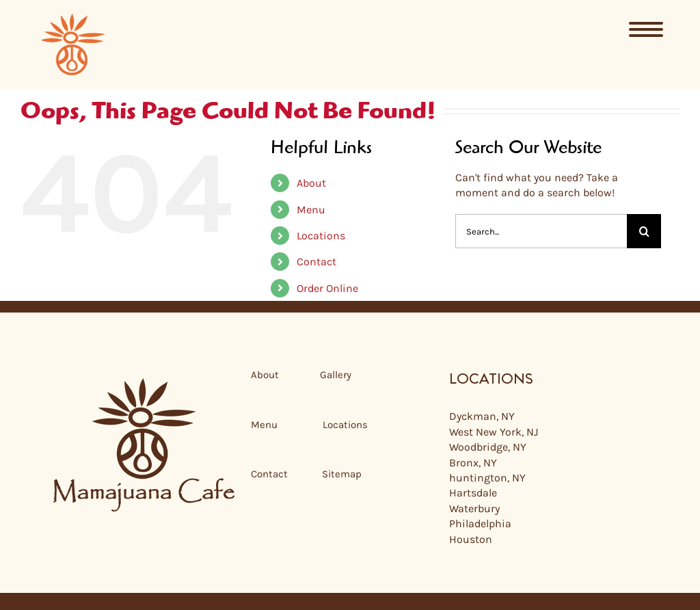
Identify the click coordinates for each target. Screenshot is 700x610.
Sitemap (342, 474)
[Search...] (541, 231)
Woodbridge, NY (488, 447)
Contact (317, 262)
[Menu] (646, 29)
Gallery (336, 375)
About (311, 183)
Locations (321, 236)
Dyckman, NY (482, 416)
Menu (311, 210)
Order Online (327, 288)
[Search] (644, 231)
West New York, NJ (494, 432)
